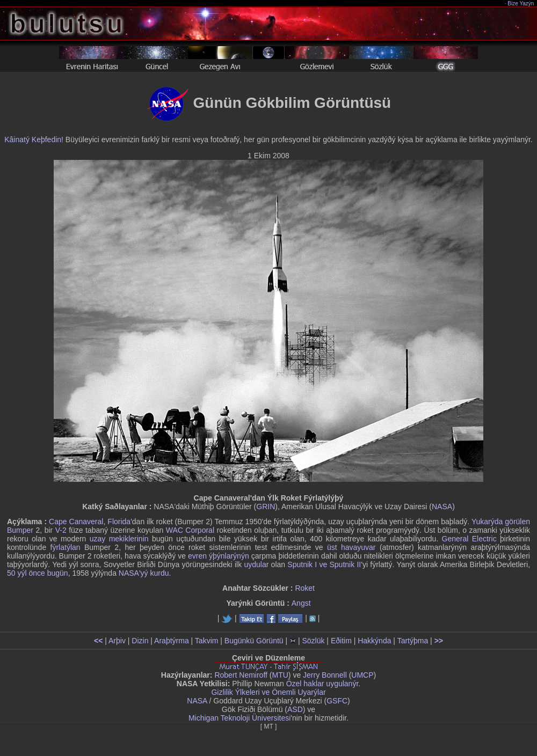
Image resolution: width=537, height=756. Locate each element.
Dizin (140, 641)
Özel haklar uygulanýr (322, 684)
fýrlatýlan (66, 547)
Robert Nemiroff (241, 675)
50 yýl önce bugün (38, 573)
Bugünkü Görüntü (254, 641)
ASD (295, 709)
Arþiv (117, 641)
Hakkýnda (374, 641)
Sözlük (313, 641)
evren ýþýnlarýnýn (219, 556)
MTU (280, 675)
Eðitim (341, 641)
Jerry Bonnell (325, 675)
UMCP (362, 675)
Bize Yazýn (521, 3)
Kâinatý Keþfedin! (34, 140)
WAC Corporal (190, 530)
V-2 (61, 530)
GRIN (266, 507)
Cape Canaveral (76, 522)
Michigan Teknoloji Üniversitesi (240, 718)
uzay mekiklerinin (119, 539)
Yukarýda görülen (501, 522)
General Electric (469, 539)
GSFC (337, 701)
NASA (442, 507)
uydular (256, 564)
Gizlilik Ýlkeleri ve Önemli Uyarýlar (268, 692)
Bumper (20, 530)
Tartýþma (413, 641)
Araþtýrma (172, 641)
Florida (119, 522)
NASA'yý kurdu (144, 573)
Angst (301, 603)
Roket (305, 588)
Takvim (207, 641)
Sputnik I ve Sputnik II (324, 564)
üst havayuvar (351, 547)
